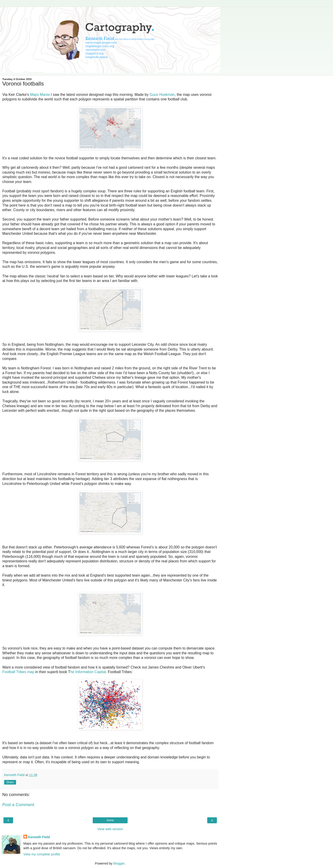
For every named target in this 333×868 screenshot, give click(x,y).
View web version (110, 829)
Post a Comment (18, 805)
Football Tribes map (18, 672)
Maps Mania (40, 95)
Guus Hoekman (162, 95)
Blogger (119, 863)
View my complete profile (42, 854)
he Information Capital (88, 672)
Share (10, 782)
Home (110, 820)
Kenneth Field (39, 837)
